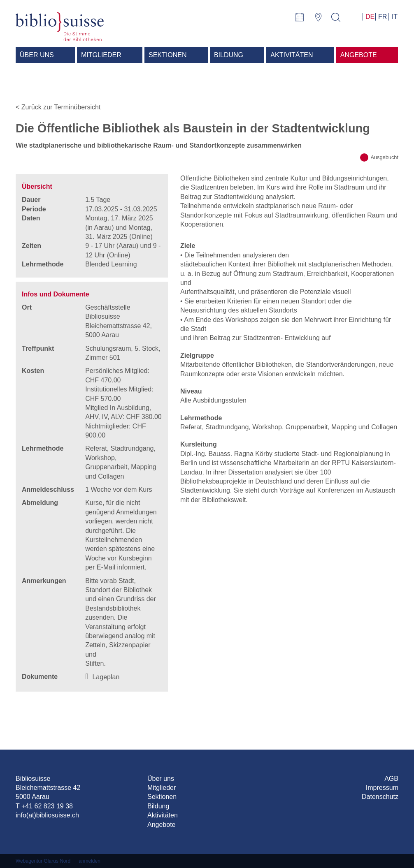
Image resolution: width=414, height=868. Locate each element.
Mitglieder (162, 788)
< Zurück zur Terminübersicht (58, 107)
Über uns (161, 779)
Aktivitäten (163, 815)
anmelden (90, 861)
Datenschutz (380, 797)
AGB (391, 779)
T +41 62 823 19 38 (44, 806)
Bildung (158, 806)
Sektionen (162, 797)
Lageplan (106, 677)
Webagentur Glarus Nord (43, 861)
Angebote (162, 825)
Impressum (382, 788)
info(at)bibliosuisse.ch (47, 815)
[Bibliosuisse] (60, 26)
